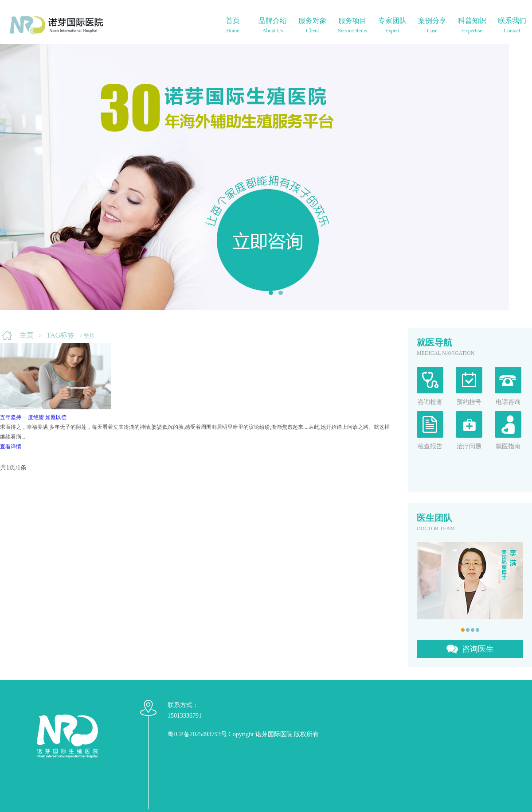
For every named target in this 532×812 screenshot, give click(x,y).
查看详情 (11, 447)
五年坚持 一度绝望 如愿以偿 (33, 417)
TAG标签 (61, 335)
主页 (27, 335)
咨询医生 (478, 649)
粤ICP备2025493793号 (197, 734)
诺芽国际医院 (274, 734)
